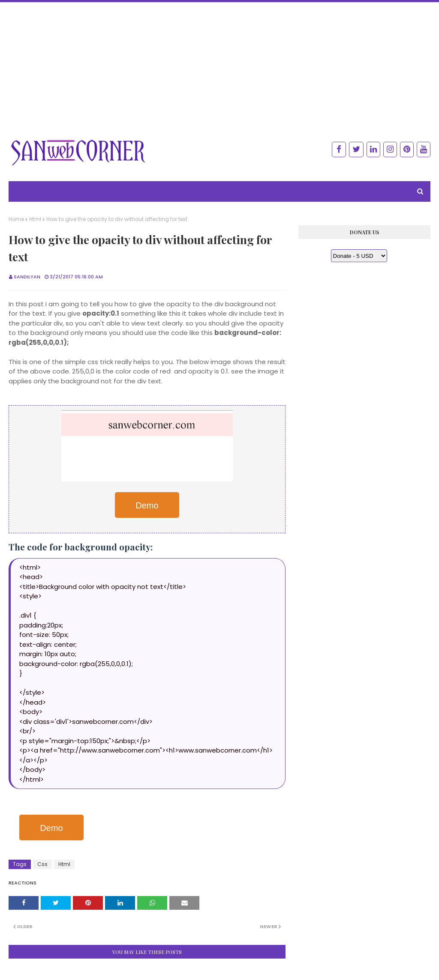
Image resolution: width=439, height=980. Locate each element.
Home (16, 219)
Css (42, 864)
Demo (147, 505)
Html (35, 219)
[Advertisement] (219, 63)
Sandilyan (27, 277)
